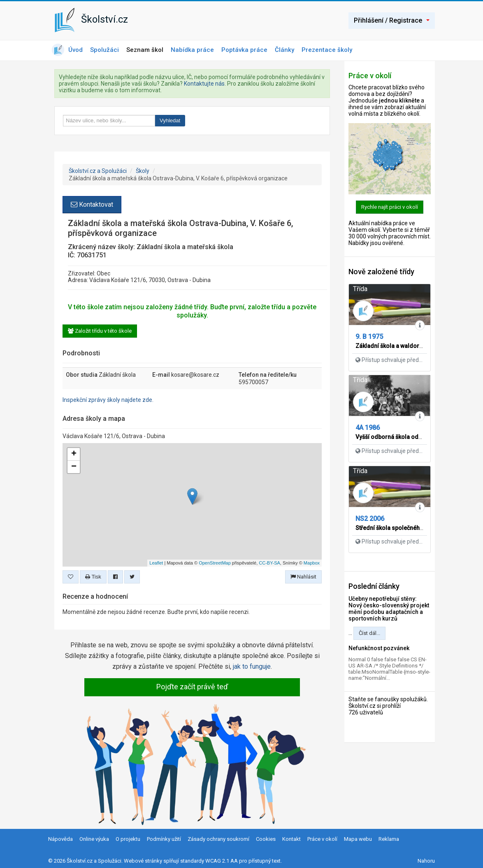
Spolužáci (104, 50)
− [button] (74, 467)
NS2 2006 (370, 519)
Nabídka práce (192, 50)
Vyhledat (170, 120)
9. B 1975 (369, 337)
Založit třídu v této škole (100, 331)
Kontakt (291, 839)
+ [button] (74, 454)
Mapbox (312, 563)
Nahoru (426, 861)
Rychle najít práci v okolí (390, 207)
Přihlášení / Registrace (392, 20)
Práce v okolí (322, 839)
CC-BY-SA (269, 563)
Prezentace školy (327, 50)
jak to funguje (252, 666)
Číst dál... (369, 633)
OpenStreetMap (215, 563)
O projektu (128, 839)
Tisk (93, 577)
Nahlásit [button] (303, 577)
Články (284, 50)
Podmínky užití (164, 839)
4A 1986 (368, 428)
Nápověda (60, 839)
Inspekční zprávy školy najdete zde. (108, 400)
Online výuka (94, 839)
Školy (143, 171)
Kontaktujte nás (204, 84)
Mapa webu (358, 839)
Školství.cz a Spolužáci (98, 171)
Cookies (266, 839)
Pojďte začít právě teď (192, 687)
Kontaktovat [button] (92, 204)
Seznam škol (145, 50)
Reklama (389, 839)
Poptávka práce (244, 50)
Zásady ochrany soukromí (218, 839)
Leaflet (156, 563)
